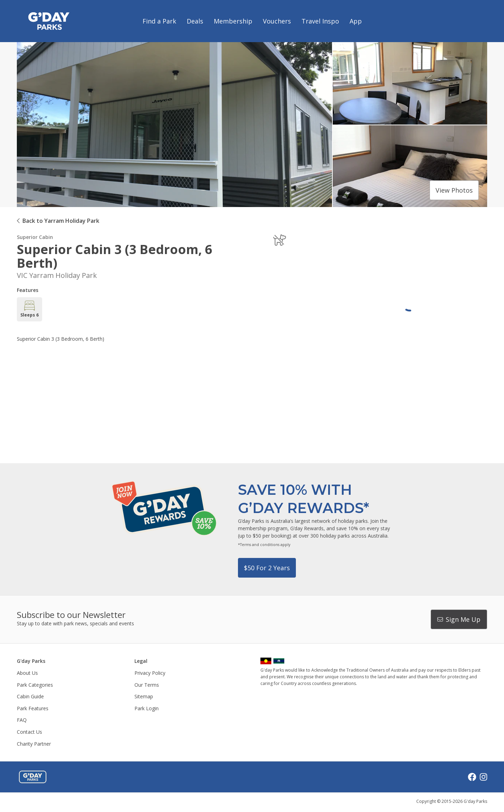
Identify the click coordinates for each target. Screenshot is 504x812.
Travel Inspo (320, 21)
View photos (454, 190)
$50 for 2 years (267, 568)
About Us (27, 673)
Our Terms (147, 685)
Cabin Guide (30, 696)
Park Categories (35, 685)
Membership (233, 21)
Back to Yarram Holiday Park (61, 221)
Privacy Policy (150, 673)
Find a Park (159, 21)
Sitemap (144, 696)
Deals (195, 21)
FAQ (22, 720)
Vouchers (277, 21)
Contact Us (29, 732)
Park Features (33, 708)
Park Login (147, 708)
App (356, 21)
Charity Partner (34, 744)
